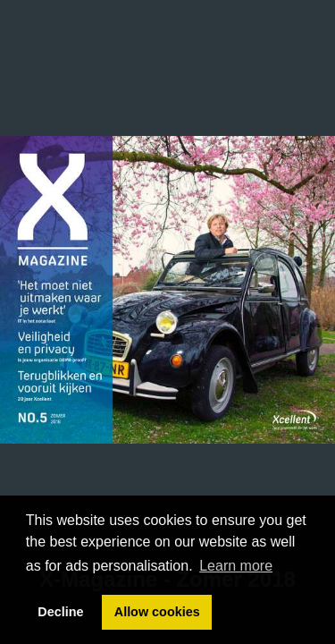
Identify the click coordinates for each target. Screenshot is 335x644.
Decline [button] (60, 612)
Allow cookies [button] (157, 612)
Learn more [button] (236, 566)
